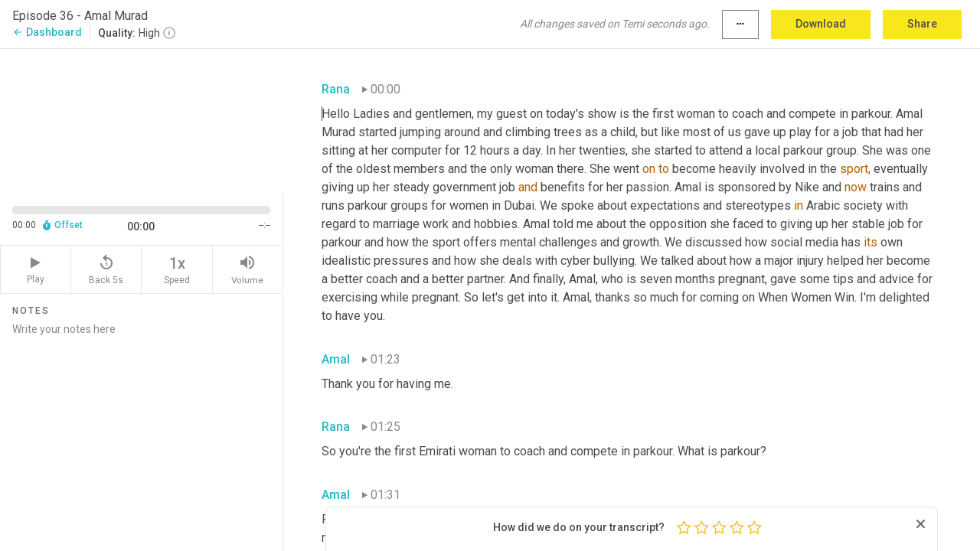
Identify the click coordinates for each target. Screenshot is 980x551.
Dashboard (47, 32)
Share (922, 24)
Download (821, 24)
